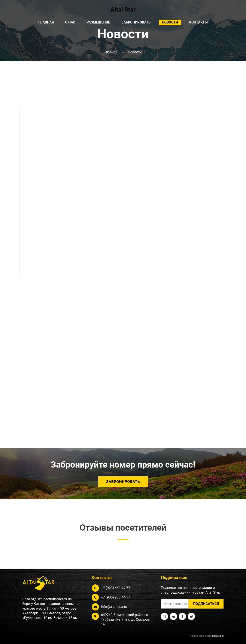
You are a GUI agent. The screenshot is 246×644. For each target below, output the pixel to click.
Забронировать (136, 22)
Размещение (98, 22)
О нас (70, 22)
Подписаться (206, 604)
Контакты (198, 22)
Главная (46, 22)
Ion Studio (218, 636)
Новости (170, 22)
